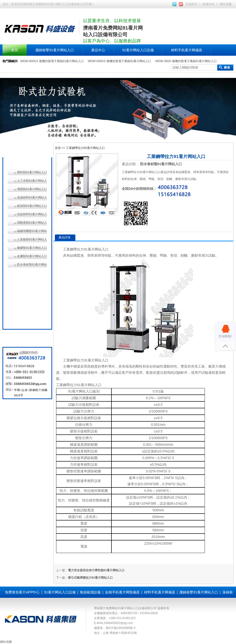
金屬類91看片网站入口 (32, 256)
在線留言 (192, 4)
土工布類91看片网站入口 (32, 181)
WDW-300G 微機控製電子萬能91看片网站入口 (186, 61)
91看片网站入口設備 (138, 50)
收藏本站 (209, 4)
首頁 (15, 50)
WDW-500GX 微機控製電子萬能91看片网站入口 (119, 61)
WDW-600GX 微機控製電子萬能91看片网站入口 (52, 61)
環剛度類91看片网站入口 (32, 223)
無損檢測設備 (26, 286)
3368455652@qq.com (118, 623)
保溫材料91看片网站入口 (32, 197)
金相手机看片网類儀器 (122, 592)
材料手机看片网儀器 (187, 50)
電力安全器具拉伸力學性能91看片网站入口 (96, 570)
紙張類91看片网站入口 (32, 206)
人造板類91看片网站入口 (32, 239)
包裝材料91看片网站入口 (32, 214)
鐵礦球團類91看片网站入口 (32, 231)
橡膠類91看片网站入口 (32, 248)
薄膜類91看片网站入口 (32, 189)
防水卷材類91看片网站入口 (32, 265)
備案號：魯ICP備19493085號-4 (115, 628)
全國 (19, 320)
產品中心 (98, 50)
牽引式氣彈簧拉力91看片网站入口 (90, 578)
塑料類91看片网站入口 (32, 172)
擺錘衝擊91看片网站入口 (55, 50)
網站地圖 (226, 4)
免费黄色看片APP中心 (22, 592)
